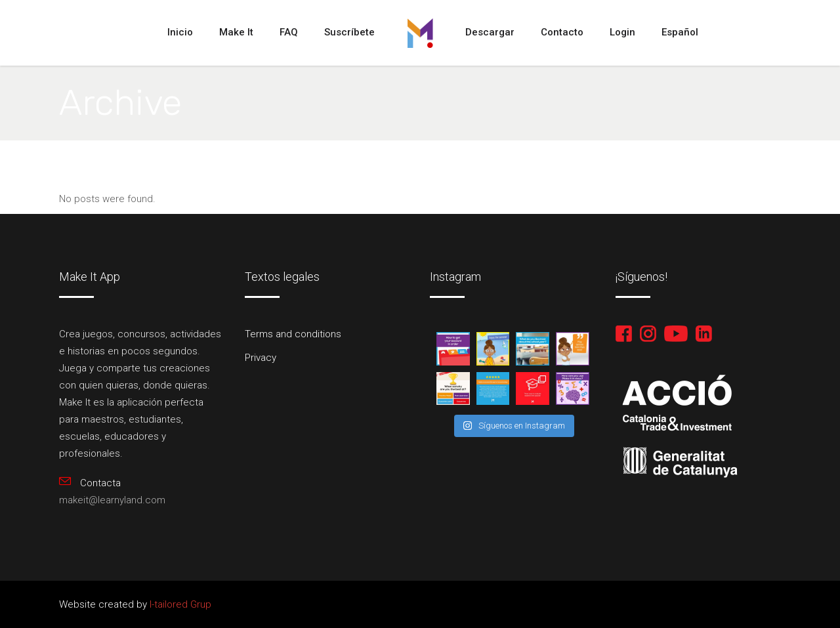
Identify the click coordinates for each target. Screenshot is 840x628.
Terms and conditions (293, 334)
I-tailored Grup (179, 604)
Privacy (261, 358)
